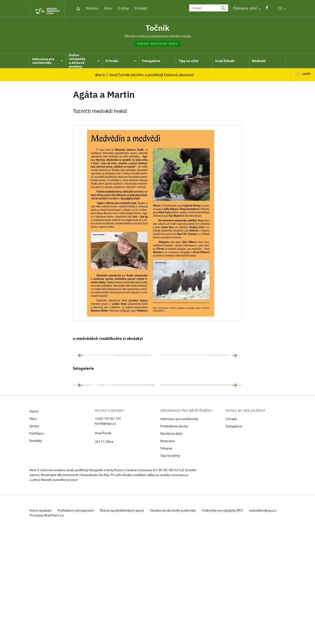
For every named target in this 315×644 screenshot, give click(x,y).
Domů (34, 520)
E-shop (123, 8)
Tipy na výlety (170, 564)
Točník (157, 28)
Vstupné (166, 557)
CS (282, 8)
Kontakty (36, 549)
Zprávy (34, 535)
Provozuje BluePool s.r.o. (47, 629)
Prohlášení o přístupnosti (78, 619)
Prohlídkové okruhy (174, 535)
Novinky (92, 8)
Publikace (37, 542)
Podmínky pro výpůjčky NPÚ (230, 619)
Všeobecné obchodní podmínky (179, 619)
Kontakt (141, 8)
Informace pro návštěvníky (179, 528)
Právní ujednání (41, 619)
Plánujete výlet (247, 8)
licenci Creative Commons (133, 579)
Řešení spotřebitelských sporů (126, 619)
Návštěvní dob (171, 542)
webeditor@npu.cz (43, 624)
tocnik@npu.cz (105, 532)
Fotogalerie (234, 535)
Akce (108, 8)
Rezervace (168, 550)
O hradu (231, 528)
